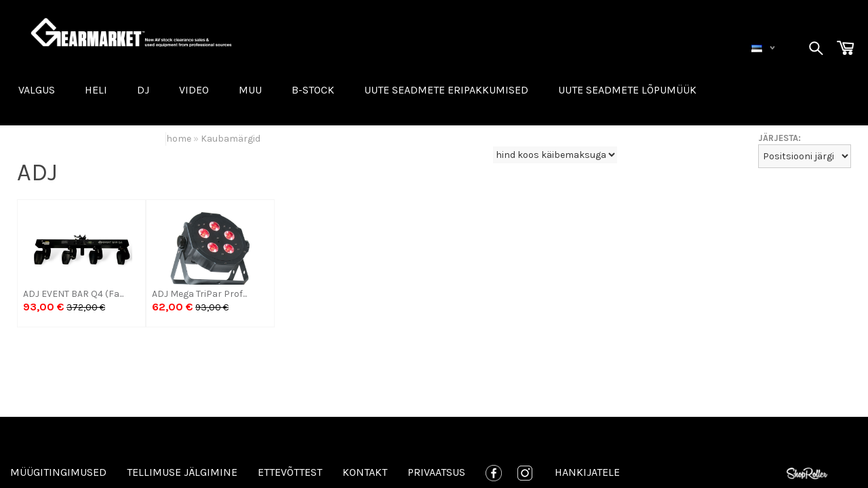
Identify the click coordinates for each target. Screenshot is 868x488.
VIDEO (194, 90)
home (179, 139)
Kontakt (365, 472)
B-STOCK (313, 90)
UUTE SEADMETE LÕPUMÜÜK (627, 90)
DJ (143, 90)
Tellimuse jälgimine (182, 472)
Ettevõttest (290, 472)
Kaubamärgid (231, 139)
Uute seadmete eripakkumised (446, 90)
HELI (96, 90)
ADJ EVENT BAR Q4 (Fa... (73, 294)
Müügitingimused (58, 472)
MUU (250, 90)
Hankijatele (587, 472)
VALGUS (37, 90)
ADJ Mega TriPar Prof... (199, 294)
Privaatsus (436, 472)
